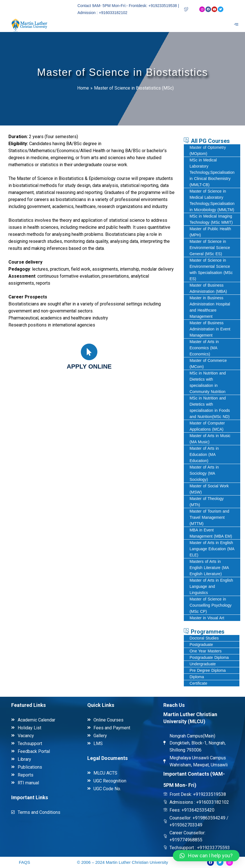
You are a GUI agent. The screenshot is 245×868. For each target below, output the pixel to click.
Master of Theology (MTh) (207, 502)
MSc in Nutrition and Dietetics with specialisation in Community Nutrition (208, 382)
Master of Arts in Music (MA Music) (210, 439)
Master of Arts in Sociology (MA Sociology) (204, 473)
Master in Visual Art (207, 618)
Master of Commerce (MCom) (208, 364)
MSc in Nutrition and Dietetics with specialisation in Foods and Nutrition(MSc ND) (210, 407)
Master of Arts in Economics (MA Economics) (204, 348)
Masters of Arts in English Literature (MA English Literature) (209, 568)
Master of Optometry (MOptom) (208, 150)
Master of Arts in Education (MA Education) (204, 454)
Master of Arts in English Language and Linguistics (211, 586)
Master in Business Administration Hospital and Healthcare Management (210, 307)
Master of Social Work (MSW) (209, 489)
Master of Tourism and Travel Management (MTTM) (209, 517)
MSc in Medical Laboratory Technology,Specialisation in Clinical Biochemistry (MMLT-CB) (212, 172)
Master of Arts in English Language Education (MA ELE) (212, 549)
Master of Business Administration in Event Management (210, 329)
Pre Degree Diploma (208, 670)
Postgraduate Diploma (209, 657)
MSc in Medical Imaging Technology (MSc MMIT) (211, 219)
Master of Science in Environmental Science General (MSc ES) (210, 248)
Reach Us (174, 705)
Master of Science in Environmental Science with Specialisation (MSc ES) (211, 269)
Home (83, 88)
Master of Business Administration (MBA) (208, 288)
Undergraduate (202, 664)
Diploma (197, 677)
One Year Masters (205, 651)
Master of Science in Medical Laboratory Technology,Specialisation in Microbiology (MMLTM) (212, 200)
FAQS (24, 862)
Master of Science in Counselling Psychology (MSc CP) (210, 605)
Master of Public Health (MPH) (210, 232)
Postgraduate (201, 645)
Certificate (198, 683)
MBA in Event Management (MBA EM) (211, 533)
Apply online (89, 366)
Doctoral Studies (204, 638)
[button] (206, 856)
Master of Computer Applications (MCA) (207, 426)
